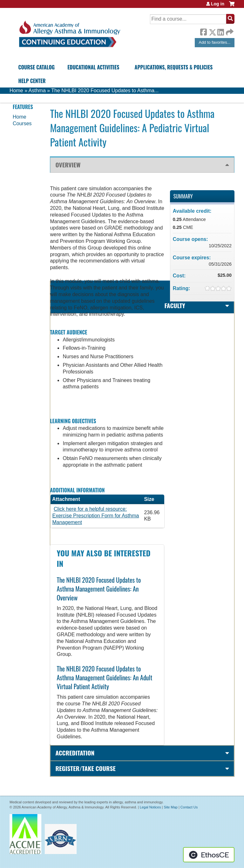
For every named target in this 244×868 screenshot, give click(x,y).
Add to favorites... (215, 42)
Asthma (37, 91)
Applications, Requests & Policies (174, 67)
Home (16, 91)
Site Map (170, 807)
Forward (229, 31)
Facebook (203, 31)
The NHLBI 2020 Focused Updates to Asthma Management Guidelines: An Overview (99, 589)
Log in (218, 4)
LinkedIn (220, 31)
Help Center (32, 81)
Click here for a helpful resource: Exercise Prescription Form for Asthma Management (95, 516)
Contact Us (189, 807)
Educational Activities (93, 67)
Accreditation (75, 753)
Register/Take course (85, 768)
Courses (22, 123)
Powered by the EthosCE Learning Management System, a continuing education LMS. (209, 855)
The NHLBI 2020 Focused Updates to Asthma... (105, 91)
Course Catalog (36, 67)
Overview (68, 165)
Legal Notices (150, 807)
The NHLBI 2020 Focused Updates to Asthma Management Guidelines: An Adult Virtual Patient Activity (104, 677)
